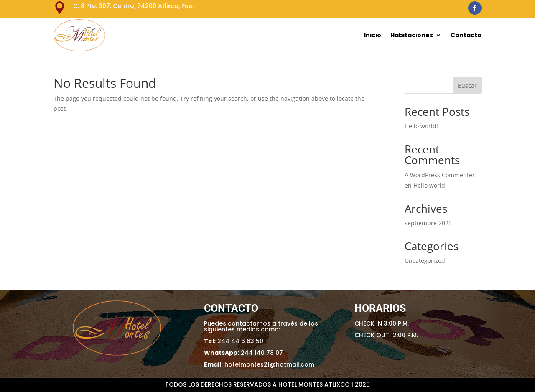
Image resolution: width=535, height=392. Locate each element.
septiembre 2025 (428, 223)
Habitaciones (412, 35)
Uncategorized (425, 261)
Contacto (466, 35)
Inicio (373, 35)
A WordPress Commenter (440, 175)
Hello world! (421, 126)
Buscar (467, 85)
